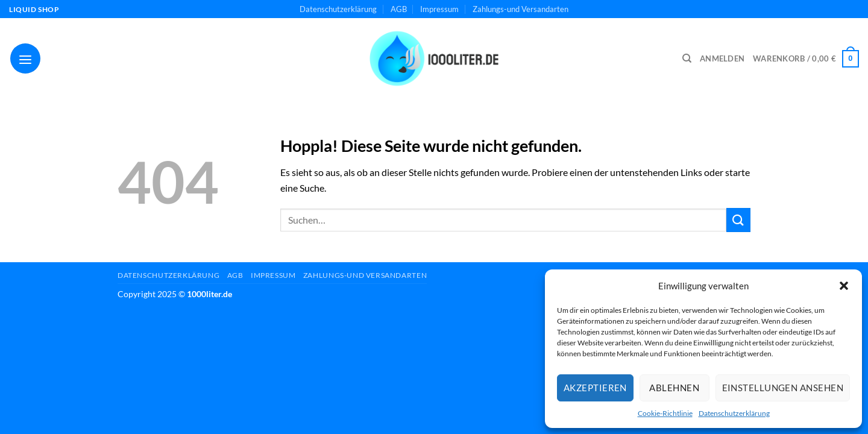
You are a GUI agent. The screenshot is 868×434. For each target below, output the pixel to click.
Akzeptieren (595, 388)
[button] (844, 286)
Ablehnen (674, 388)
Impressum (439, 9)
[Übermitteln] (738, 220)
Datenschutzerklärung (734, 413)
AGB (399, 9)
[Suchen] (687, 58)
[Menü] (25, 58)
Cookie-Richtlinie (665, 413)
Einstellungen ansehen (783, 388)
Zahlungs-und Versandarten (520, 9)
